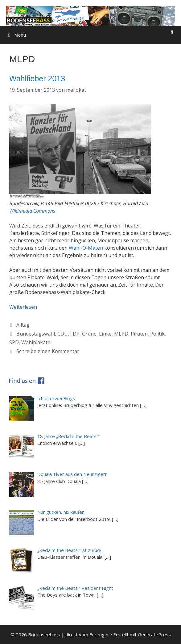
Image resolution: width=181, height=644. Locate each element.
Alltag (23, 325)
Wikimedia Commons (32, 211)
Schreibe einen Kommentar (48, 351)
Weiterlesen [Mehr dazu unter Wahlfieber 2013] (23, 307)
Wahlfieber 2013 (37, 78)
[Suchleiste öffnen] (172, 32)
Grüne (89, 334)
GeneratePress (154, 634)
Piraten (139, 334)
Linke (105, 334)
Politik (157, 334)
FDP (75, 334)
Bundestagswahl (36, 334)
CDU (63, 334)
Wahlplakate (36, 342)
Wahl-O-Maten (86, 248)
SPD (14, 342)
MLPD (121, 334)
